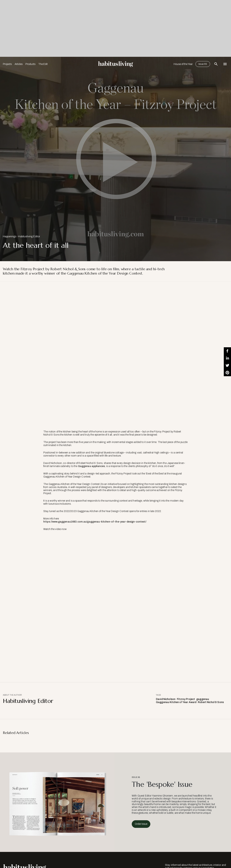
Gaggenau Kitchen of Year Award (176, 702)
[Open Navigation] (225, 64)
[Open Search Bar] (216, 64)
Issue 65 (203, 64)
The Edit (43, 64)
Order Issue (141, 824)
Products (30, 64)
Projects (7, 64)
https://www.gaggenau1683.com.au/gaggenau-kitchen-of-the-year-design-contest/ (95, 522)
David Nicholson (166, 699)
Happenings (10, 236)
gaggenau (203, 699)
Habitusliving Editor (29, 236)
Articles (19, 64)
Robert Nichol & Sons (211, 702)
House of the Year (183, 64)
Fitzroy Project (186, 699)
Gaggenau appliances (91, 466)
